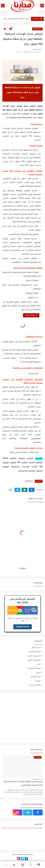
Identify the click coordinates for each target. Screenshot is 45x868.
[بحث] (3, 6)
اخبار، (39, 664)
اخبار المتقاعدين (35, 651)
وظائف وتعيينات (35, 685)
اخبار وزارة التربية (34, 656)
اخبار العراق (37, 29)
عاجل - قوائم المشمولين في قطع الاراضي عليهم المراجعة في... (16, 19)
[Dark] (14, 865)
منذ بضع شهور (37, 779)
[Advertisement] (22, 717)
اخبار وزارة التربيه (34, 660)
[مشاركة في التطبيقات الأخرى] (10, 490)
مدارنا (14, 855)
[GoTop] (6, 865)
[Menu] (22, 865)
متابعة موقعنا (23, 627)
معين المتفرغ (36, 676)
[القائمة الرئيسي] (42, 6)
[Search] (31, 865)
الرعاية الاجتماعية (34, 668)
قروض (38, 672)
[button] (32, 490)
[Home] (39, 865)
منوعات (38, 681)
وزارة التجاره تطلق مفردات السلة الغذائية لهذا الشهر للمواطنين (23, 784)
